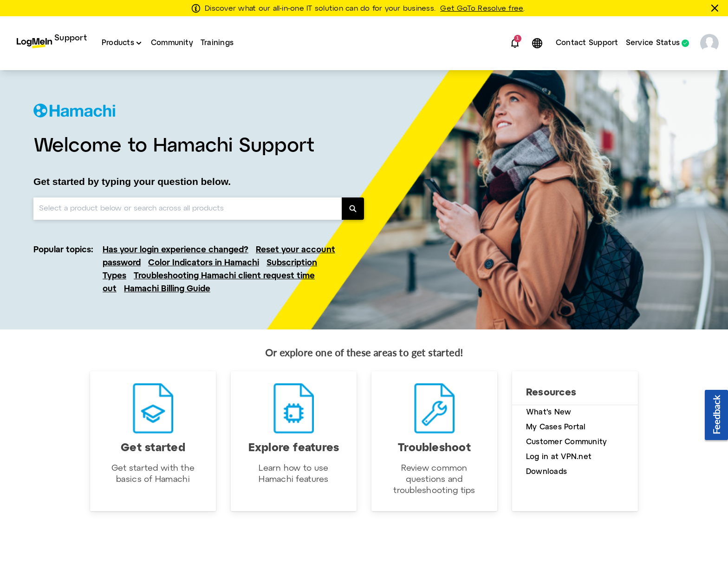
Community (172, 43)
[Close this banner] (716, 8)
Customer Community (566, 442)
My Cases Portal (556, 427)
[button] (515, 43)
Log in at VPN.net (559, 457)
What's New (549, 412)
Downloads (546, 472)
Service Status (653, 43)
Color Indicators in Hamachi (204, 263)
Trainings (217, 43)
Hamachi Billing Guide (167, 289)
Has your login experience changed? (175, 250)
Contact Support (587, 43)
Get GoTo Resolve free (482, 9)
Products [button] (118, 43)
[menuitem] (52, 43)
